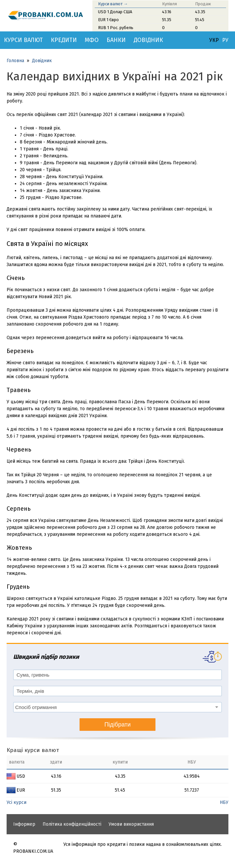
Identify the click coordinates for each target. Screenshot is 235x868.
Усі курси (17, 802)
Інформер (24, 824)
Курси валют (23, 40)
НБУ (224, 802)
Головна (15, 61)
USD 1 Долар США (115, 12)
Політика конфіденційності (72, 824)
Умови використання (131, 824)
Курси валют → (113, 4)
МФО (92, 40)
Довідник (148, 40)
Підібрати (117, 725)
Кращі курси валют (33, 750)
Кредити (64, 40)
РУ (225, 40)
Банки (116, 40)
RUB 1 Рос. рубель (116, 28)
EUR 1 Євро (108, 20)
